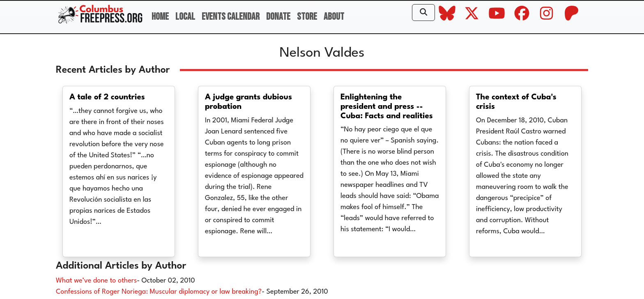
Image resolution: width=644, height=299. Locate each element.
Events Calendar (231, 17)
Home (160, 17)
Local (185, 17)
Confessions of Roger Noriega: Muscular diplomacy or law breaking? (159, 292)
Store (307, 17)
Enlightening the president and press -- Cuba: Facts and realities (387, 107)
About (334, 17)
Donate (278, 17)
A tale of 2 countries (107, 97)
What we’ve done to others (96, 281)
